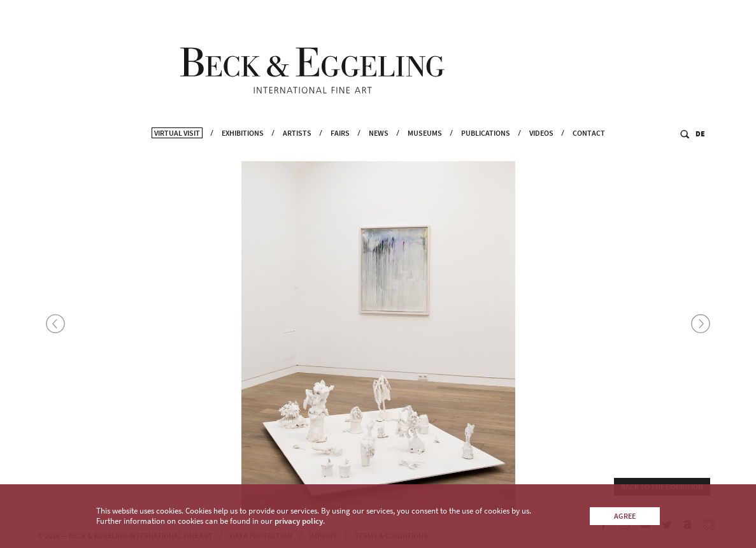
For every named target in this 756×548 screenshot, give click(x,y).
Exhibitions (243, 150)
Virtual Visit (177, 150)
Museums (425, 150)
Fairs (340, 150)
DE (700, 151)
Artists (297, 150)
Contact (589, 150)
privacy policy (299, 521)
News (379, 150)
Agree (625, 516)
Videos (541, 150)
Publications (486, 150)
